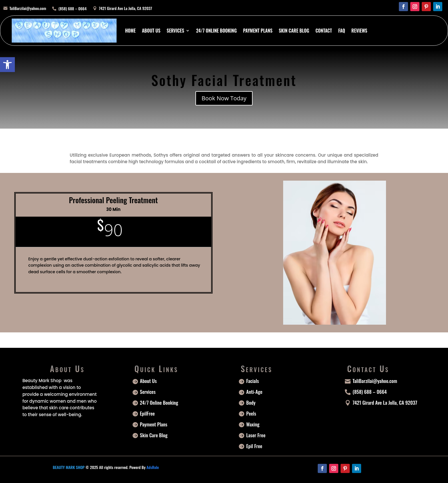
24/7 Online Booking (216, 31)
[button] (7, 65)
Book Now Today (224, 98)
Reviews (359, 31)
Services (175, 31)
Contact (324, 31)
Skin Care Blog (294, 31)
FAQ (342, 31)
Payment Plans (258, 31)
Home (130, 31)
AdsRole (153, 467)
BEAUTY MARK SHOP (69, 467)
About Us (151, 31)
